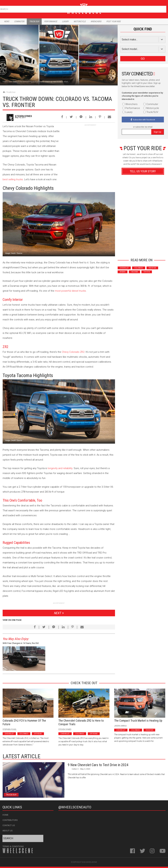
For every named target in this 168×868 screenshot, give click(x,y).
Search (163, 8)
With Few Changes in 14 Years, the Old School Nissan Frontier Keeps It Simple (21, 644)
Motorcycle (80, 21)
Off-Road (38, 734)
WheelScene (92, 862)
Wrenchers (96, 21)
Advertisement (143, 250)
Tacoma (134, 272)
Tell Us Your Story (143, 171)
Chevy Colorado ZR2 (73, 352)
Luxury (65, 21)
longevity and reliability (60, 468)
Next (57, 613)
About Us (8, 831)
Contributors (10, 820)
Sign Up (157, 132)
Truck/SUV (11, 92)
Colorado (139, 268)
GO (143, 59)
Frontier (152, 268)
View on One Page (12, 620)
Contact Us (9, 825)
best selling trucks (13, 179)
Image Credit (10, 253)
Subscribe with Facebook (144, 120)
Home (5, 815)
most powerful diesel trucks (70, 291)
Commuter (19, 21)
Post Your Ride (113, 21)
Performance (51, 21)
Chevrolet (124, 268)
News (7, 21)
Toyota (147, 272)
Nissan (123, 272)
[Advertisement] (90, 147)
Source (20, 253)
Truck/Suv (34, 21)
